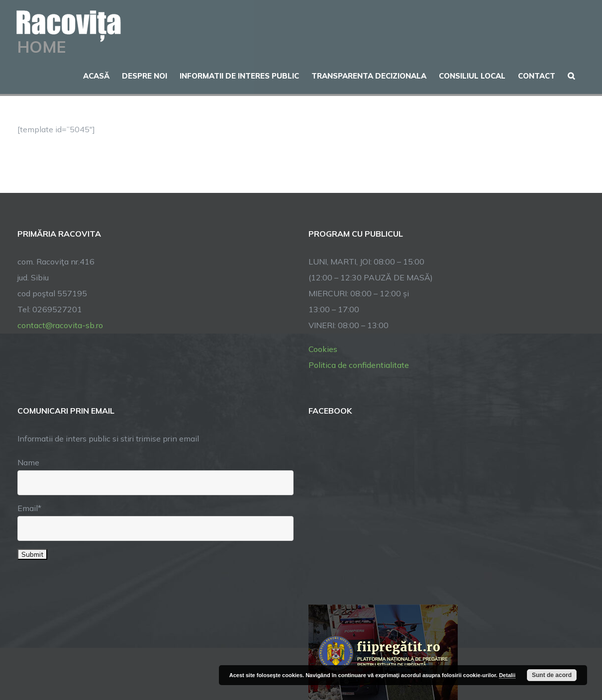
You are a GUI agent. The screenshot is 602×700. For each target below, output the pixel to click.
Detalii (507, 675)
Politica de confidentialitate (359, 365)
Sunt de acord (552, 675)
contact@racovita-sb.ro (60, 325)
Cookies (323, 349)
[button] (571, 75)
